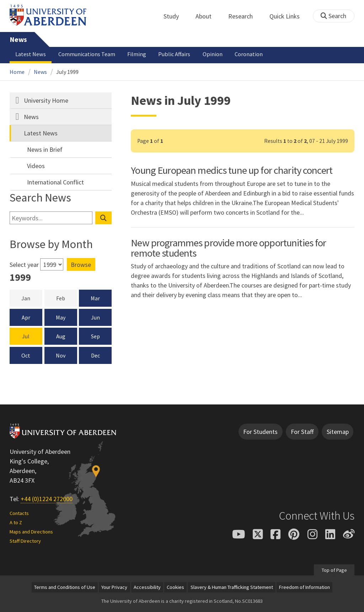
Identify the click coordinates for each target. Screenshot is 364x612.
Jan (32, 298)
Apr (26, 317)
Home (17, 72)
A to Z (16, 522)
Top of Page (334, 570)
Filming (137, 54)
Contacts (19, 513)
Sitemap (338, 432)
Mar (95, 298)
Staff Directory (25, 541)
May (61, 317)
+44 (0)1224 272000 (47, 499)
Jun (95, 317)
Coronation (249, 54)
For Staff (302, 432)
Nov (61, 355)
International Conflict (55, 182)
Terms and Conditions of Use (65, 587)
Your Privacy (114, 587)
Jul (26, 336)
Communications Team (87, 54)
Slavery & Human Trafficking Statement (232, 587)
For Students (260, 432)
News (18, 39)
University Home (46, 100)
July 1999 (67, 72)
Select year (24, 265)
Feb (66, 298)
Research (244, 16)
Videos (36, 166)
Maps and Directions (31, 532)
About (207, 16)
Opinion (213, 54)
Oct (26, 355)
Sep (95, 336)
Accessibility (147, 587)
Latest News (31, 54)
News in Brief (45, 149)
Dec (95, 355)
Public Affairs (174, 54)
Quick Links (288, 16)
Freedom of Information (304, 587)
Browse (81, 265)
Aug (61, 336)
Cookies (175, 587)
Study (175, 16)
